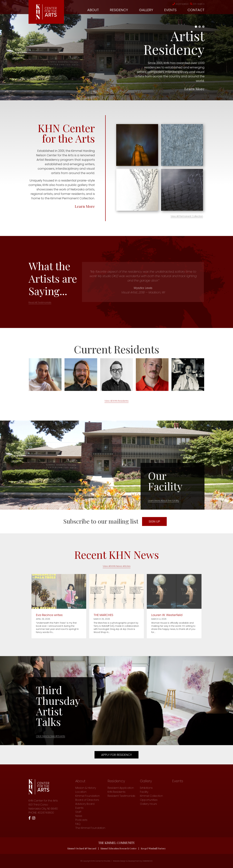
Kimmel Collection (151, 796)
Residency (119, 10)
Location (81, 792)
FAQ (78, 824)
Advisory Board (85, 804)
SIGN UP (154, 521)
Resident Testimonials (121, 796)
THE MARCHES (103, 615)
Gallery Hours (148, 804)
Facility (144, 792)
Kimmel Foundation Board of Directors (88, 798)
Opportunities (149, 800)
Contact (196, 10)
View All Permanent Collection (187, 216)
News (79, 816)
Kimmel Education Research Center (119, 848)
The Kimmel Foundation (90, 828)
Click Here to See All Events (51, 736)
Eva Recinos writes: (49, 615)
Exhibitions (146, 788)
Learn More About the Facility (164, 500)
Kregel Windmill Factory (153, 848)
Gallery (146, 10)
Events (170, 10)
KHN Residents (116, 792)
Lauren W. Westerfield (167, 615)
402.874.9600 (181, 4)
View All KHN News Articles (117, 566)
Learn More (194, 89)
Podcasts (81, 820)
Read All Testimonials (40, 302)
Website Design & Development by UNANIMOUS (133, 861)
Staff (78, 812)
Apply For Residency (116, 755)
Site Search (197, 4)
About (93, 10)
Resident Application (121, 788)
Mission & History (86, 788)
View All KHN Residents (116, 401)
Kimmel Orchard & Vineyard (82, 848)
